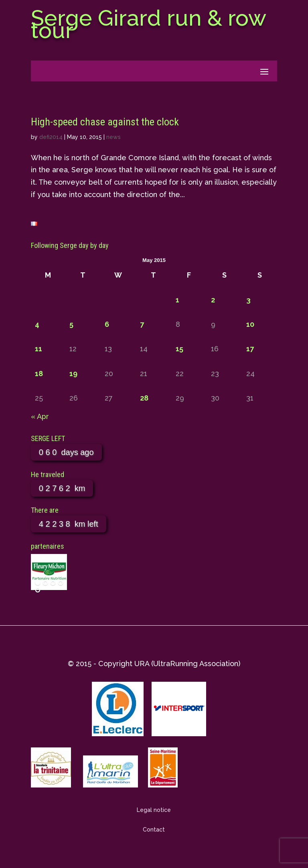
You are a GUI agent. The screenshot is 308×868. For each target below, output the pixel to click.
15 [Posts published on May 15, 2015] (179, 349)
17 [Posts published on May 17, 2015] (250, 349)
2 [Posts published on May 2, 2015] (213, 300)
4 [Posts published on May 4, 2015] (37, 324)
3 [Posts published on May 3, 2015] (248, 300)
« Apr (40, 416)
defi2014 (51, 137)
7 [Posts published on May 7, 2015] (142, 324)
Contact (154, 830)
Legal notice (154, 810)
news (113, 137)
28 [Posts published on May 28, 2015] (144, 398)
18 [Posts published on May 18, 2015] (39, 374)
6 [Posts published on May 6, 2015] (107, 324)
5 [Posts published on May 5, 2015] (71, 324)
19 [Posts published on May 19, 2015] (73, 374)
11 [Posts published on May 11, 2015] (38, 349)
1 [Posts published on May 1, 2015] (177, 300)
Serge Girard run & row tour (148, 24)
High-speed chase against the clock (105, 122)
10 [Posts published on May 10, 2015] (250, 324)
